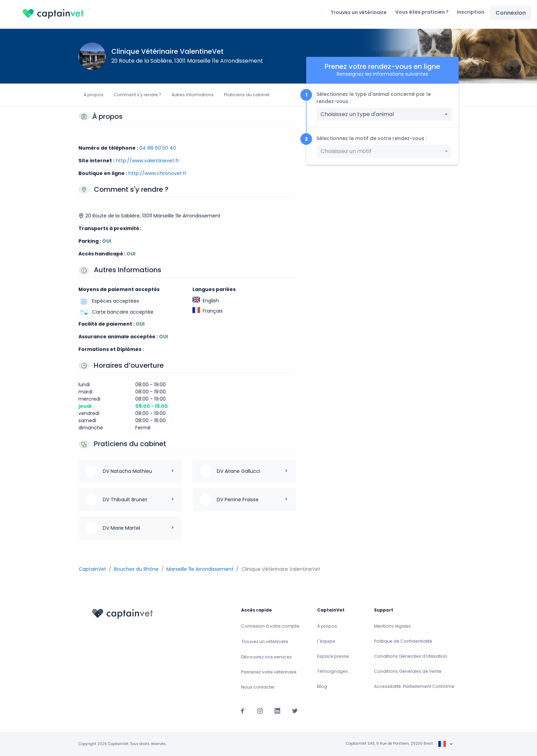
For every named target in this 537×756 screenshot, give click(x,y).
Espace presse (333, 656)
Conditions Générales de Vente (408, 671)
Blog (322, 686)
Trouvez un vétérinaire (359, 12)
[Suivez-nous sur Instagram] (260, 710)
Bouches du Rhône (136, 569)
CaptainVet (92, 569)
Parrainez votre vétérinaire (269, 672)
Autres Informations (193, 95)
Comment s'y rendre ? (138, 95)
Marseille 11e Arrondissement (200, 569)
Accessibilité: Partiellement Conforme (414, 686)
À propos (93, 95)
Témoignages (333, 671)
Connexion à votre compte (270, 626)
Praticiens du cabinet (247, 95)
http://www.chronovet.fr (158, 173)
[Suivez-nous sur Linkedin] (277, 710)
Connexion (511, 13)
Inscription (471, 12)
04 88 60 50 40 (158, 148)
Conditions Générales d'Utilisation (411, 656)
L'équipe (326, 641)
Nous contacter (258, 687)
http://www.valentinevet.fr (147, 161)
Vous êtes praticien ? (422, 12)
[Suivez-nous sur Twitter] (295, 710)
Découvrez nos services (266, 657)
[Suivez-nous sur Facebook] (242, 710)
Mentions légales (392, 626)
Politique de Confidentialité (403, 641)
